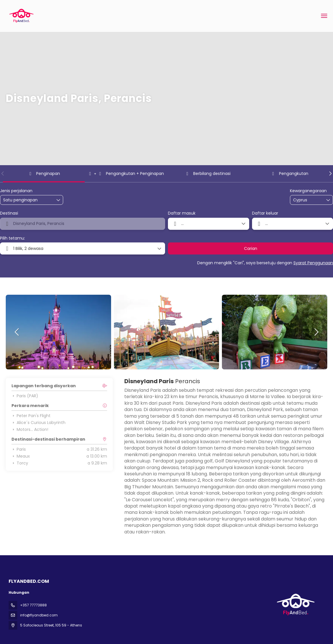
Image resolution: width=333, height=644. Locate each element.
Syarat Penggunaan (313, 263)
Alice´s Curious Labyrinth (38, 423)
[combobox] (307, 200)
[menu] (324, 16)
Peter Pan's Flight (31, 416)
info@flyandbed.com (39, 615)
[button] (3, 173)
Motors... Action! (30, 429)
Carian (251, 248)
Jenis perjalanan (16, 191)
